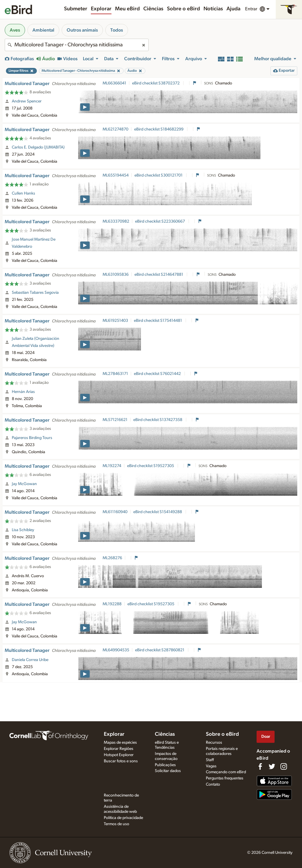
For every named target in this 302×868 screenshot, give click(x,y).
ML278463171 (115, 374)
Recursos (214, 743)
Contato (213, 784)
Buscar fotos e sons (121, 761)
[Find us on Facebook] (260, 766)
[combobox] (77, 45)
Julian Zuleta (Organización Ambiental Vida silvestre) (36, 342)
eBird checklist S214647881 (159, 275)
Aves (15, 30)
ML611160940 (115, 512)
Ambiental (43, 30)
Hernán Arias (23, 392)
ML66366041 (114, 83)
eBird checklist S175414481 (158, 321)
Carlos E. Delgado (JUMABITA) (38, 147)
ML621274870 (115, 129)
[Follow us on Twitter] (272, 766)
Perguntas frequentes (225, 778)
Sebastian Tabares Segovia (35, 293)
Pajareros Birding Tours (32, 438)
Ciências (153, 9)
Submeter (76, 9)
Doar (266, 736)
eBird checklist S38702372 (156, 83)
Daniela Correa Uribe (30, 660)
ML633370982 (116, 221)
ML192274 (112, 466)
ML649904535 (116, 650)
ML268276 (112, 558)
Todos (117, 30)
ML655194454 (116, 175)
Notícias (213, 9)
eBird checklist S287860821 (160, 650)
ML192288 (112, 604)
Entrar (251, 9)
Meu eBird (127, 9)
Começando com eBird (226, 772)
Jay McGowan (24, 484)
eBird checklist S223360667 (160, 221)
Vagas (211, 766)
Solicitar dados (168, 771)
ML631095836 (116, 275)
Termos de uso (116, 824)
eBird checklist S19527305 (151, 466)
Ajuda (233, 9)
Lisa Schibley (23, 530)
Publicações (165, 765)
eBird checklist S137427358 (158, 420)
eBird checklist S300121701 (159, 175)
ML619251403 (115, 321)
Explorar (101, 9)
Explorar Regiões (119, 749)
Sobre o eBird (183, 9)
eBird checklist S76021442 (158, 374)
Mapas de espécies (120, 743)
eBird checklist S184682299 (159, 129)
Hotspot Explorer (119, 755)
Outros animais (82, 30)
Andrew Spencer (27, 101)
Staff (210, 760)
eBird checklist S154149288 (158, 512)
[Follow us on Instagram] (284, 766)
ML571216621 (115, 420)
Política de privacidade (123, 818)
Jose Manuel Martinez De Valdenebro (34, 243)
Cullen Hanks (23, 193)
